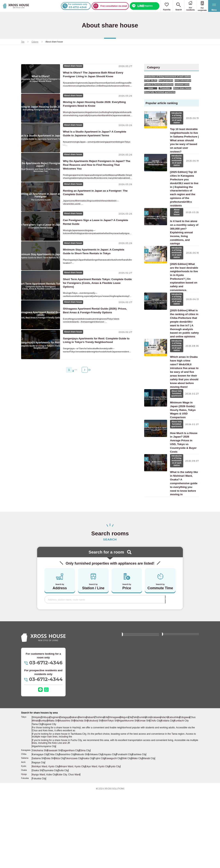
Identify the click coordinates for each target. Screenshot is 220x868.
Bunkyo (51, 800)
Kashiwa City (137, 830)
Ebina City (84, 826)
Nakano (76, 796)
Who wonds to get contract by (180, 733)
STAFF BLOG (153, 83)
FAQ (166, 717)
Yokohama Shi (39, 826)
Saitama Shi (38, 834)
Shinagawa (118, 796)
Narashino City (66, 830)
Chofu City (161, 800)
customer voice (154, 99)
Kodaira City (173, 800)
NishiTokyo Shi (117, 800)
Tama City (37, 803)
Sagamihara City (70, 826)
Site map (128, 752)
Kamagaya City (40, 830)
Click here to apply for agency (180, 741)
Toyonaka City (51, 844)
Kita (110, 796)
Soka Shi (50, 834)
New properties (174, 83)
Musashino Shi (74, 800)
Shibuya (46, 796)
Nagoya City (38, 837)
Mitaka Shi (61, 800)
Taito (141, 796)
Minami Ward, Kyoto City (70, 841)
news (173, 99)
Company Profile (173, 752)
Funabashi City (123, 830)
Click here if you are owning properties (138, 742)
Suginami (56, 796)
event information (155, 88)
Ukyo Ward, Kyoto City (93, 841)
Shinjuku (37, 796)
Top (23, 42)
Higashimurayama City (43, 823)
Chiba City (53, 830)
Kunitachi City (187, 800)
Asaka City (88, 834)
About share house (156, 104)
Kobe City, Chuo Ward (66, 848)
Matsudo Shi (81, 830)
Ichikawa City (94, 830)
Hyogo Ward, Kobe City (44, 848)
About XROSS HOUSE (136, 717)
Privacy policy (131, 760)
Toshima (102, 796)
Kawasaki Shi (54, 826)
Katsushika (182, 796)
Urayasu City (108, 830)
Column (35, 42)
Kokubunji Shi (102, 800)
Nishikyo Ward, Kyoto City (45, 841)
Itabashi (93, 796)
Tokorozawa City (74, 834)
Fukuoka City (39, 852)
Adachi (172, 796)
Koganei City (50, 803)
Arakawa (164, 796)
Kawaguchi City (113, 834)
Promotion (188, 99)
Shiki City (126, 834)
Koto (156, 796)
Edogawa (193, 796)
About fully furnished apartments (163, 109)
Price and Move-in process (138, 725)
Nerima (85, 796)
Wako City (137, 834)
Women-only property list (137, 733)
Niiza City (60, 834)
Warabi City (149, 834)
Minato (42, 800)
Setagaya (66, 796)
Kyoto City (110, 841)
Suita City (63, 844)
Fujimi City (99, 834)
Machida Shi (88, 800)
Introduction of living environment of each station (170, 77)
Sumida (148, 796)
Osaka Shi (38, 844)
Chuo (35, 800)
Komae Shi (149, 800)
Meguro (129, 796)
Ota (135, 796)
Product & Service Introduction (162, 93)
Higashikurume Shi (134, 800)
